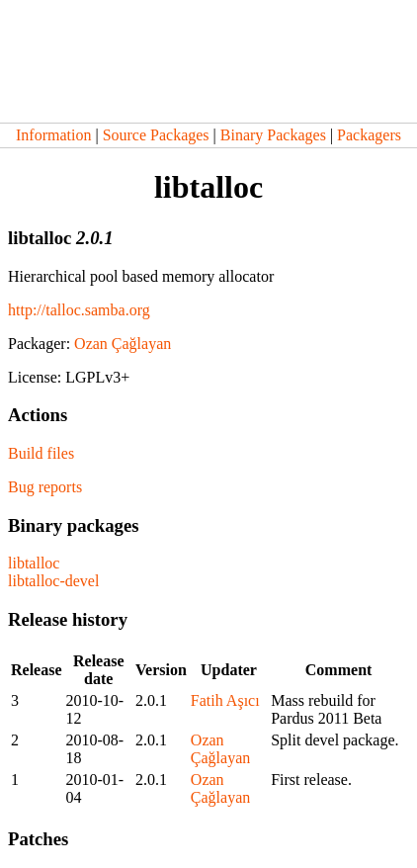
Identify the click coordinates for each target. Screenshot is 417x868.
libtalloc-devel (53, 581)
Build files (41, 453)
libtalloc (34, 563)
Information (53, 135)
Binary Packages (273, 135)
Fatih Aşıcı (225, 700)
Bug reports (45, 487)
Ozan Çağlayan (123, 344)
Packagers (369, 135)
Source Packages (156, 135)
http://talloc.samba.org (79, 310)
